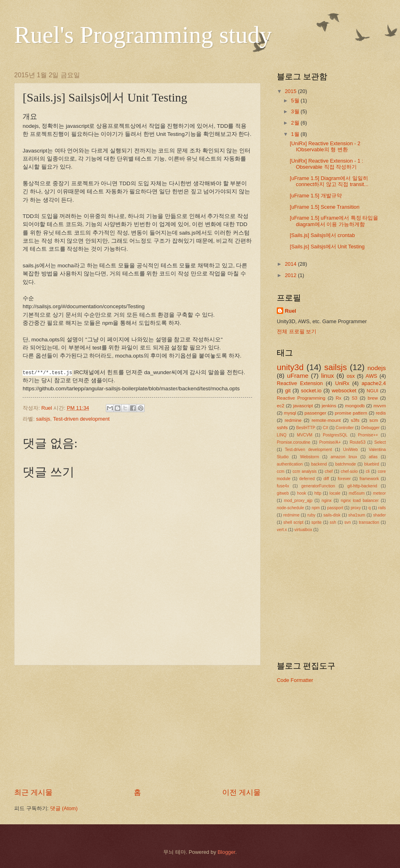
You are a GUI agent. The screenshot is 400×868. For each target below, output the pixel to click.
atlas (373, 457)
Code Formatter (295, 680)
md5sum (357, 493)
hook (301, 493)
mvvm (380, 406)
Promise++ (368, 435)
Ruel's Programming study (143, 35)
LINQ (282, 435)
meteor (379, 493)
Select (380, 442)
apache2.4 (374, 383)
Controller (345, 428)
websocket (344, 391)
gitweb (283, 493)
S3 (354, 398)
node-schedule (291, 508)
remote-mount (326, 420)
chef (329, 471)
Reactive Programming (301, 398)
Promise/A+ (330, 442)
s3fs (355, 420)
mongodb (355, 406)
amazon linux (344, 457)
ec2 (281, 406)
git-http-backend (362, 486)
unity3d (290, 367)
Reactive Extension (300, 383)
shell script (293, 522)
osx (351, 376)
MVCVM (305, 435)
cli (368, 471)
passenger (316, 413)
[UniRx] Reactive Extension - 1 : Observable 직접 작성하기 (326, 164)
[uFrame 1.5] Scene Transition (324, 207)
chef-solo (349, 471)
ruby (312, 515)
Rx (339, 398)
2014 (291, 264)
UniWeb (350, 450)
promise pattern (351, 413)
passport (335, 508)
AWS (372, 376)
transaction (369, 522)
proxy (356, 508)
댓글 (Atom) (64, 808)
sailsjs (43, 419)
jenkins (329, 406)
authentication (290, 464)
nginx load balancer (360, 501)
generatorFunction (318, 486)
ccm (281, 471)
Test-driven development (81, 419)
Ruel (291, 311)
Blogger (227, 852)
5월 (296, 101)
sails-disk (332, 515)
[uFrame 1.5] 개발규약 (316, 196)
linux (328, 376)
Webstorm (310, 457)
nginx (327, 501)
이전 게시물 (241, 792)
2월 (296, 123)
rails (382, 508)
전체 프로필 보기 (297, 331)
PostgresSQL (335, 435)
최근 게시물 (33, 792)
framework (369, 479)
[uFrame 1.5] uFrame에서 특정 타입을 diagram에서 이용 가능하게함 (334, 221)
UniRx (342, 383)
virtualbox (303, 530)
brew (373, 398)
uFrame (298, 376)
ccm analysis (305, 471)
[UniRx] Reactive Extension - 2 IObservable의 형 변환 (325, 146)
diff (326, 479)
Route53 (357, 442)
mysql (290, 413)
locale (335, 493)
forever (344, 479)
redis (381, 413)
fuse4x (283, 486)
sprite (317, 522)
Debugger (370, 428)
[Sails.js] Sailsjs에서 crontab (322, 235)
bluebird (372, 464)
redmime (291, 515)
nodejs (377, 368)
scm (374, 420)
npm (316, 508)
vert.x (282, 530)
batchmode (346, 464)
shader (379, 515)
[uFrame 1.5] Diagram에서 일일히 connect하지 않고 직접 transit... (329, 181)
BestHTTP (306, 428)
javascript (303, 406)
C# (325, 428)
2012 (291, 275)
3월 (296, 111)
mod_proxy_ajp (298, 501)
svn (347, 522)
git (288, 391)
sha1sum (357, 515)
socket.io (311, 391)
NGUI (372, 391)
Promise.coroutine (294, 442)
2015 (291, 91)
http (318, 493)
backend (319, 464)
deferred (307, 479)
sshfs (282, 428)
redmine (293, 420)
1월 (296, 134)
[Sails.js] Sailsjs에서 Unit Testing (327, 247)
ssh (333, 522)
